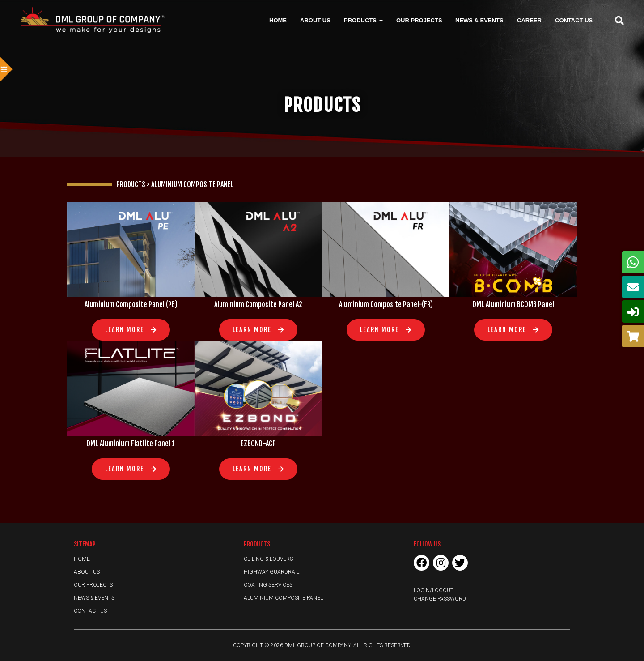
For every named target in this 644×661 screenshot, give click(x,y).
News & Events (479, 20)
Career (529, 20)
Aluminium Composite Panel (283, 598)
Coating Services (268, 585)
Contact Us (574, 20)
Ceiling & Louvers (268, 559)
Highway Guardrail (271, 572)
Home (278, 20)
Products (363, 20)
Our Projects (419, 20)
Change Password (440, 599)
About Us (315, 20)
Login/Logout (434, 590)
